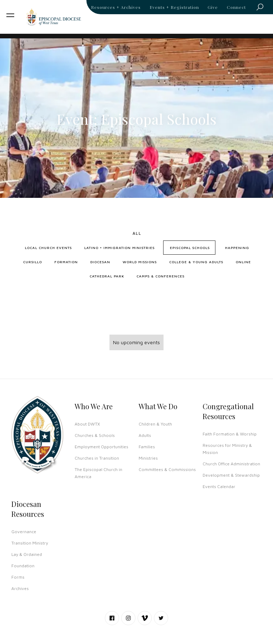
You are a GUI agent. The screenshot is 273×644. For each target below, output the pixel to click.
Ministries (148, 458)
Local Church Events (48, 248)
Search (262, 8)
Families (147, 447)
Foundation (23, 566)
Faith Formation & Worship (230, 434)
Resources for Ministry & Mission (227, 449)
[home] (53, 17)
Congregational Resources (228, 411)
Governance (24, 532)
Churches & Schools (95, 435)
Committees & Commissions (167, 469)
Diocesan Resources (28, 509)
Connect (236, 7)
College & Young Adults (196, 262)
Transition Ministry (30, 543)
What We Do (158, 406)
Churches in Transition (97, 458)
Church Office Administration (231, 464)
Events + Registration (174, 7)
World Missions (140, 262)
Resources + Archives (116, 7)
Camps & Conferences (160, 276)
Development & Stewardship (231, 475)
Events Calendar (219, 486)
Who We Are (94, 406)
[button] (10, 15)
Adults (145, 435)
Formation (66, 262)
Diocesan (100, 262)
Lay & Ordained (27, 554)
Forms (18, 577)
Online (243, 262)
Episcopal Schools (190, 248)
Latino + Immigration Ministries (119, 248)
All (137, 233)
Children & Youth (155, 424)
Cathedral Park (107, 276)
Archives (20, 588)
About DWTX (87, 424)
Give (213, 7)
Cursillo (33, 262)
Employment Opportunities (101, 447)
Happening (237, 248)
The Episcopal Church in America (98, 473)
